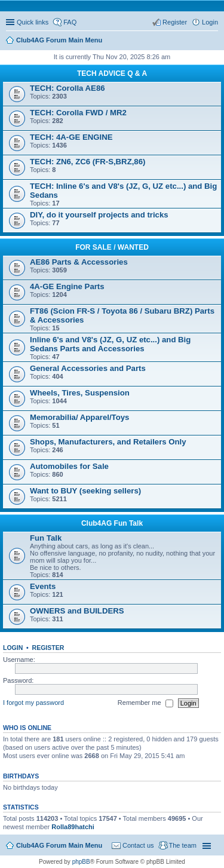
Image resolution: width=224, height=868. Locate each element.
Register (48, 648)
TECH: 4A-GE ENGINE (71, 137)
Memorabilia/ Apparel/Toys (79, 417)
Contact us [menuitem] (138, 845)
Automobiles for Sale (69, 466)
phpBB (81, 862)
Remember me (145, 703)
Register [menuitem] (175, 22)
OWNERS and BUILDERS (77, 611)
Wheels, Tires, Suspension (80, 393)
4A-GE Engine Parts (67, 286)
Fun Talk (46, 538)
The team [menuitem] (183, 845)
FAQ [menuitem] (70, 22)
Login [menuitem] (210, 22)
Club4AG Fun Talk (112, 523)
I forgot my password (33, 703)
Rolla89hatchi (73, 827)
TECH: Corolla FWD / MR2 (78, 113)
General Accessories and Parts (88, 368)
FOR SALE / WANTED (112, 247)
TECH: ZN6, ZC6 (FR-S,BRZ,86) (88, 162)
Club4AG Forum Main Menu (59, 845)
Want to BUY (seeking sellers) (85, 491)
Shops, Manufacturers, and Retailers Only (108, 442)
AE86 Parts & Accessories (79, 262)
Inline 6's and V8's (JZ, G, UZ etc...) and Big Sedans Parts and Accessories (110, 344)
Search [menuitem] (213, 41)
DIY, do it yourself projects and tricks (99, 215)
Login (13, 648)
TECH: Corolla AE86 (67, 88)
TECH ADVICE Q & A (112, 73)
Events (43, 586)
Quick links (33, 22)
